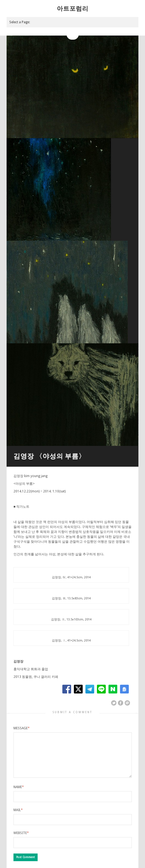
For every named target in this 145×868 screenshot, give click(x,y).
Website (21, 833)
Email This (127, 703)
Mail (18, 810)
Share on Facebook (121, 703)
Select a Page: (20, 22)
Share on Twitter (114, 703)
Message (22, 728)
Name (19, 787)
